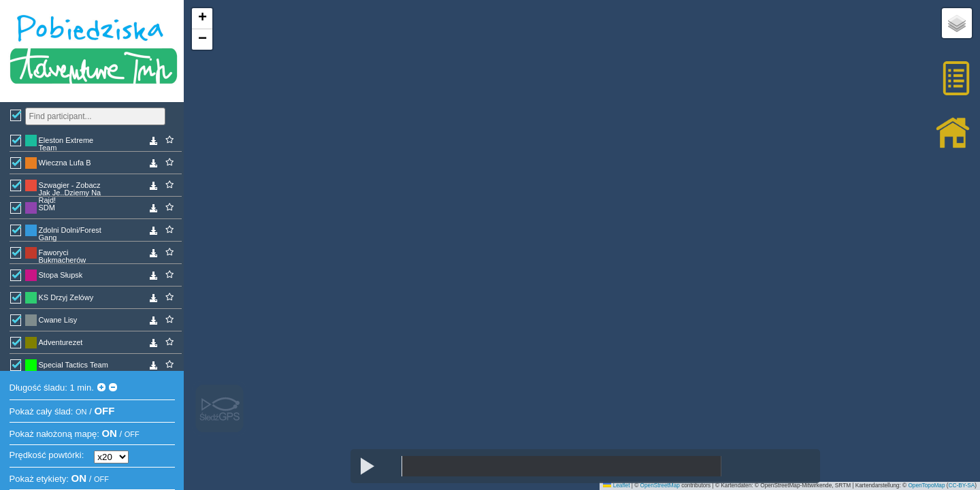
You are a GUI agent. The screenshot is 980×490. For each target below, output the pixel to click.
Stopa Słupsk (61, 275)
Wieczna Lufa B (65, 163)
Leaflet (616, 486)
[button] (202, 19)
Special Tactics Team (73, 365)
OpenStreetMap (660, 486)
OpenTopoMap (926, 486)
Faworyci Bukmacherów (63, 256)
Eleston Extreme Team (66, 143)
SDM (47, 208)
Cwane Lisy (58, 320)
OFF (104, 411)
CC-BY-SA (962, 486)
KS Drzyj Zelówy (66, 297)
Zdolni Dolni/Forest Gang (70, 233)
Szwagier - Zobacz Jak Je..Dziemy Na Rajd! (70, 188)
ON (81, 412)
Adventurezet (61, 342)
